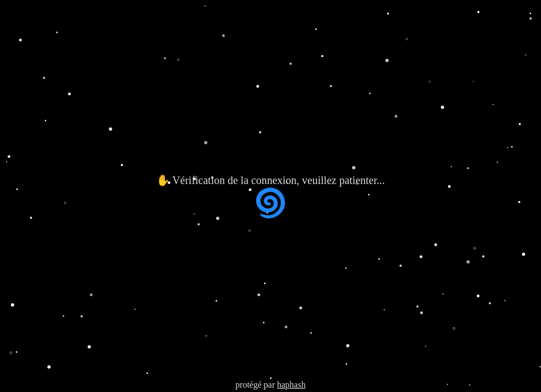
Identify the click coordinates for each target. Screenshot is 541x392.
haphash (291, 385)
